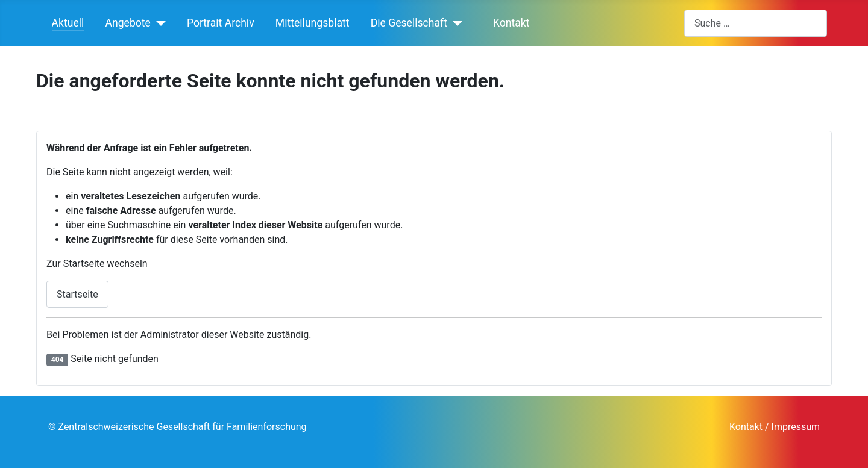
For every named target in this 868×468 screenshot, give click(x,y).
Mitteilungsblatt (313, 23)
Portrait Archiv (221, 23)
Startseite (77, 294)
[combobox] (756, 23)
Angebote (128, 23)
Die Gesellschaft (409, 23)
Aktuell (68, 23)
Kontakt (507, 23)
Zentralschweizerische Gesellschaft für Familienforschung (182, 427)
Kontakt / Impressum (775, 427)
